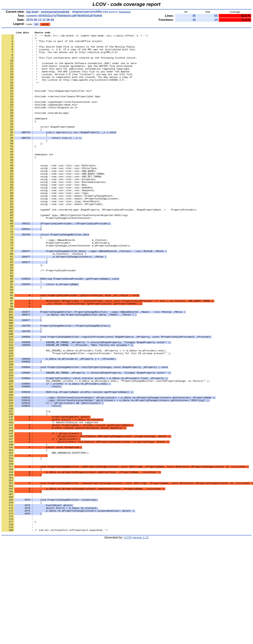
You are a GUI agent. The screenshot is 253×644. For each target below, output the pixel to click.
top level (32, 12)
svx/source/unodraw (55, 12)
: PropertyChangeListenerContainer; (47, 255)
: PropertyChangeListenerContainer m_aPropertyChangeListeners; (66, 289)
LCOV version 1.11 (136, 637)
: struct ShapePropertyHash (38, 146)
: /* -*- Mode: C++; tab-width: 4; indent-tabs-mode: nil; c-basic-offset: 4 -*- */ (75, 37)
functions (125, 12)
